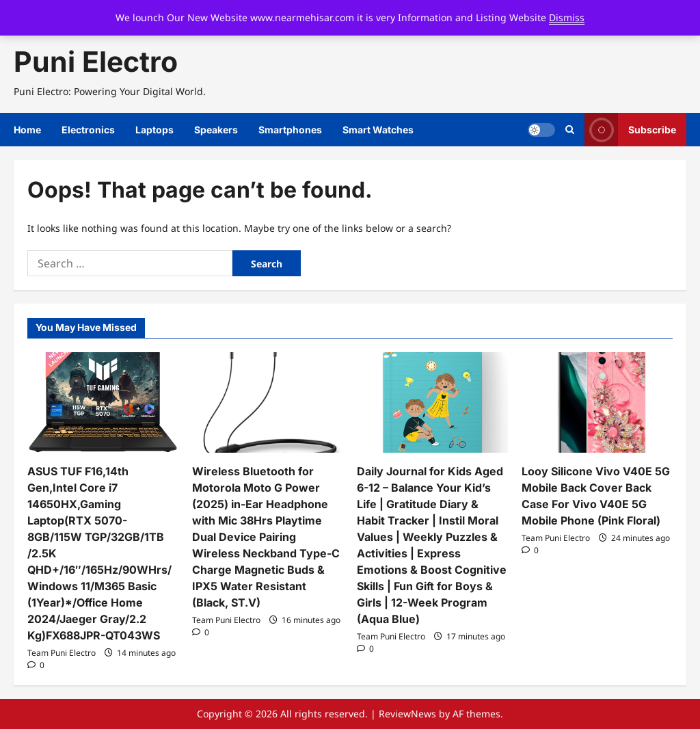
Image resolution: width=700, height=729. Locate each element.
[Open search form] (570, 130)
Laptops (154, 130)
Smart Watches (378, 130)
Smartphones (290, 130)
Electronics (88, 130)
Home (27, 130)
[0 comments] (36, 665)
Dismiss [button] (567, 17)
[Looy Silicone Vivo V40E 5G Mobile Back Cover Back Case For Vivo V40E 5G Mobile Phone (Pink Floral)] (597, 402)
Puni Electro (96, 62)
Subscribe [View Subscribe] (630, 130)
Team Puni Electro (62, 653)
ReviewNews (407, 714)
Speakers (216, 130)
